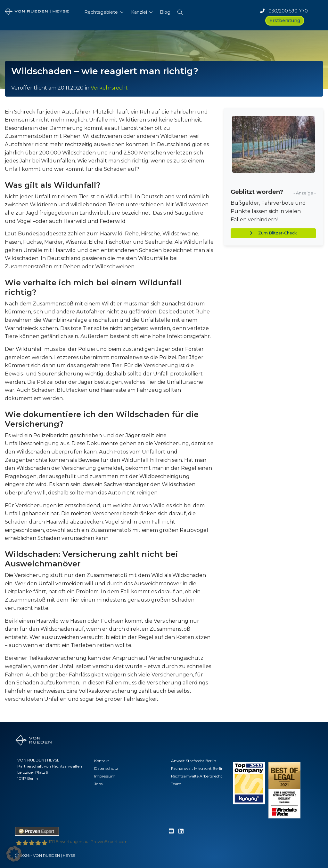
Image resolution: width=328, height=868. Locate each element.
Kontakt (102, 761)
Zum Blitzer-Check (273, 233)
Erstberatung (285, 20)
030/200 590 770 (284, 11)
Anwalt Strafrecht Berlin (194, 761)
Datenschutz (106, 768)
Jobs (98, 784)
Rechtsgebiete (101, 12)
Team (176, 784)
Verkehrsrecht (109, 88)
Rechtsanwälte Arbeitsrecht (197, 776)
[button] (180, 11)
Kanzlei (139, 12)
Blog (165, 12)
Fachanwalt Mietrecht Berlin (197, 768)
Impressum (105, 776)
